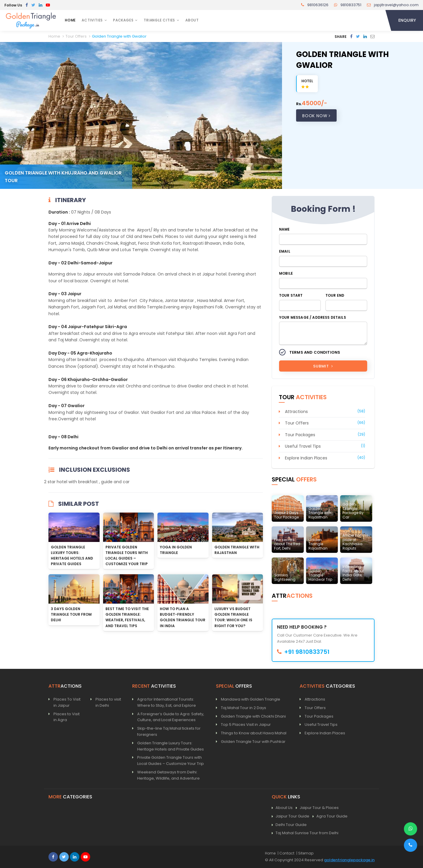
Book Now (316, 116)
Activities (92, 20)
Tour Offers (297, 423)
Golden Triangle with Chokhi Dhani (253, 716)
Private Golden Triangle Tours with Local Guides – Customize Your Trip (171, 760)
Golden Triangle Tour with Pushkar (253, 742)
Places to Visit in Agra (67, 717)
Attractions (296, 412)
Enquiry (407, 20)
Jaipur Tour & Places (317, 808)
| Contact (286, 853)
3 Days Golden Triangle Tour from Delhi (71, 614)
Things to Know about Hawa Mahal (254, 733)
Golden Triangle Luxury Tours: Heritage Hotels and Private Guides (171, 746)
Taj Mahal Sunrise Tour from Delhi (305, 833)
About (192, 20)
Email (285, 251)
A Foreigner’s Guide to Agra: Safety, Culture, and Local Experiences (171, 717)
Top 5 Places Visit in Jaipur (246, 725)
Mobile (286, 273)
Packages (123, 20)
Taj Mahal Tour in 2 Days (244, 708)
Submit (323, 366)
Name (284, 229)
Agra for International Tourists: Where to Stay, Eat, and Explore (167, 702)
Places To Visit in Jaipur (67, 702)
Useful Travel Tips (303, 446)
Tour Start (291, 295)
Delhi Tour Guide (289, 825)
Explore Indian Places (306, 458)
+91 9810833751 (303, 652)
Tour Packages (300, 435)
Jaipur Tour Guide (291, 816)
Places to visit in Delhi (108, 702)
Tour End (335, 295)
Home (70, 20)
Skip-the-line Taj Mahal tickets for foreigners (169, 731)
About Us (282, 808)
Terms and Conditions (315, 352)
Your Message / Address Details (313, 317)
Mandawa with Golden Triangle (251, 699)
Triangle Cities (159, 20)
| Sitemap (305, 853)
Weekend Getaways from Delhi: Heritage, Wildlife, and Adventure (168, 775)
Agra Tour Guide (330, 816)
